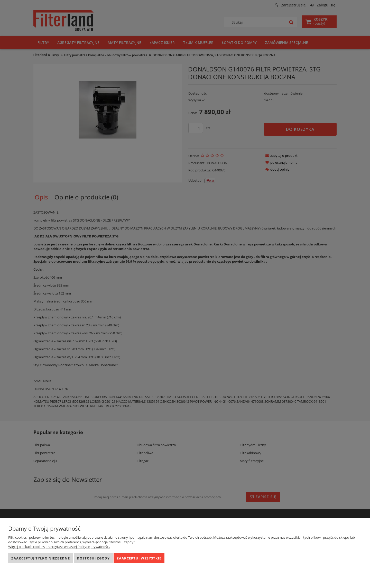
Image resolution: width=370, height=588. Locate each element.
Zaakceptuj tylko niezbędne (41, 558)
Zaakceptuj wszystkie (139, 558)
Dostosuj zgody (93, 558)
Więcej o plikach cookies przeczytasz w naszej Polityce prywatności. (59, 547)
